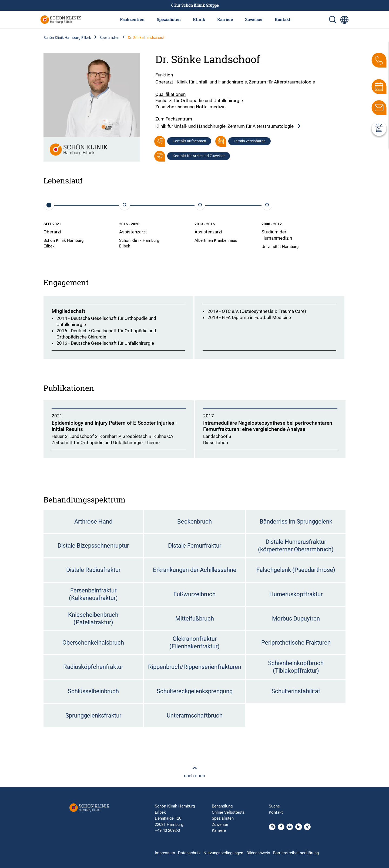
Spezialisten (169, 19)
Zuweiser (254, 19)
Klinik (199, 19)
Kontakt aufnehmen (189, 141)
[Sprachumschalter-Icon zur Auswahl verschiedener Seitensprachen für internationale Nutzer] (344, 20)
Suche (274, 806)
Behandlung (222, 806)
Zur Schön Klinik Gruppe (194, 5)
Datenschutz (189, 853)
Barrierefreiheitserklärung (296, 853)
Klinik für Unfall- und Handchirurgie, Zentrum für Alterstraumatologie (228, 126)
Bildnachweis (258, 853)
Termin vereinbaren (250, 141)
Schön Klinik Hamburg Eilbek (67, 38)
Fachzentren (132, 19)
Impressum (165, 853)
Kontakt (283, 19)
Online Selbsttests (228, 812)
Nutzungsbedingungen (223, 853)
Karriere (225, 19)
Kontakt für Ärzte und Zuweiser (199, 156)
